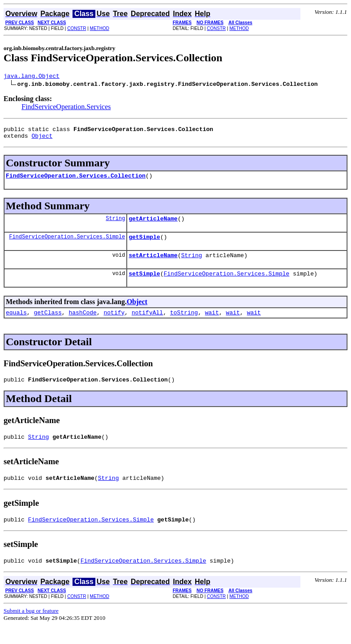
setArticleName (153, 264)
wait (212, 324)
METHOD (100, 28)
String (115, 225)
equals (16, 324)
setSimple (144, 284)
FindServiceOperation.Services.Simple (67, 244)
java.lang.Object (32, 77)
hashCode (82, 324)
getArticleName (153, 225)
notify (114, 324)
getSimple (144, 245)
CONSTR (77, 28)
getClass (47, 324)
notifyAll (147, 324)
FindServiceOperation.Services (66, 108)
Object (42, 140)
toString (184, 324)
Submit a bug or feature (31, 629)
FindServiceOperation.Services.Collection (76, 181)
